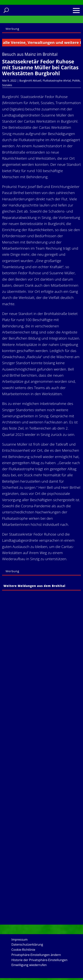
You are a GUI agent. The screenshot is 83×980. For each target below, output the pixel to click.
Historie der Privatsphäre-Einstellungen (39, 960)
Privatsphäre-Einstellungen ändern (36, 955)
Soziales (7, 85)
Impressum (19, 940)
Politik (76, 81)
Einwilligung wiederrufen (29, 965)
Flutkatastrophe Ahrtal (57, 81)
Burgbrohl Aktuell (30, 81)
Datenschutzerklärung (27, 944)
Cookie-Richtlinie (23, 950)
